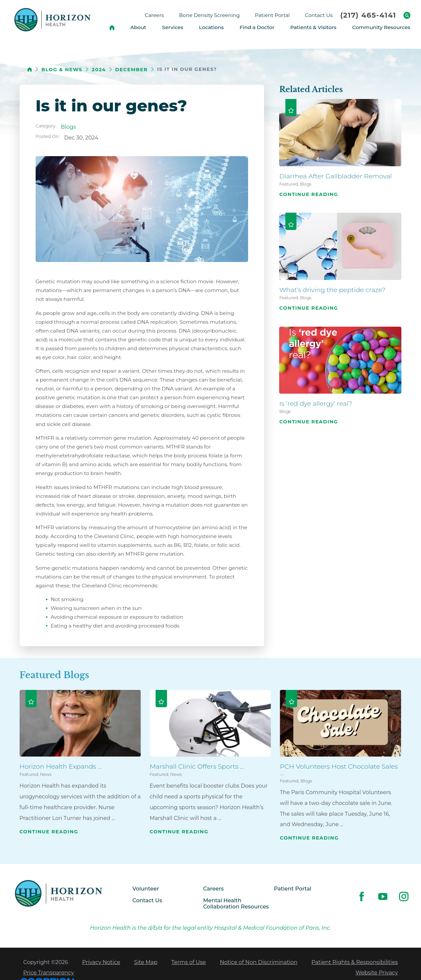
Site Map (146, 962)
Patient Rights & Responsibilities (355, 962)
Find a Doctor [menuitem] (257, 27)
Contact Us (147, 900)
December (132, 70)
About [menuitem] (138, 27)
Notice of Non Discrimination (259, 962)
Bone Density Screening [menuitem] (210, 15)
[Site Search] (407, 15)
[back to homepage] (30, 69)
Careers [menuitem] (154, 15)
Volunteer (146, 889)
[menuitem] (112, 27)
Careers (214, 889)
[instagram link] (404, 896)
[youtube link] (383, 896)
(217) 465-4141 (368, 15)
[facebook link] (362, 896)
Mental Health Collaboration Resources (236, 904)
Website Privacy (377, 972)
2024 (99, 70)
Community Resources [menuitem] (381, 27)
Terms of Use (188, 962)
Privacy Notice (101, 962)
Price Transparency (49, 972)
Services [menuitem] (173, 27)
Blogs (68, 127)
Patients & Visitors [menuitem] (313, 27)
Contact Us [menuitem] (319, 15)
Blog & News (62, 70)
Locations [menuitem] (211, 27)
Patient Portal (293, 889)
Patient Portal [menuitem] (272, 15)
